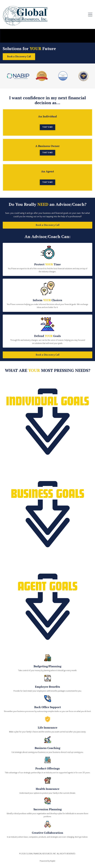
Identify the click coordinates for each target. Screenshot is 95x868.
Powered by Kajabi (48, 861)
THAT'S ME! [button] (48, 127)
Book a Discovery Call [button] (19, 57)
